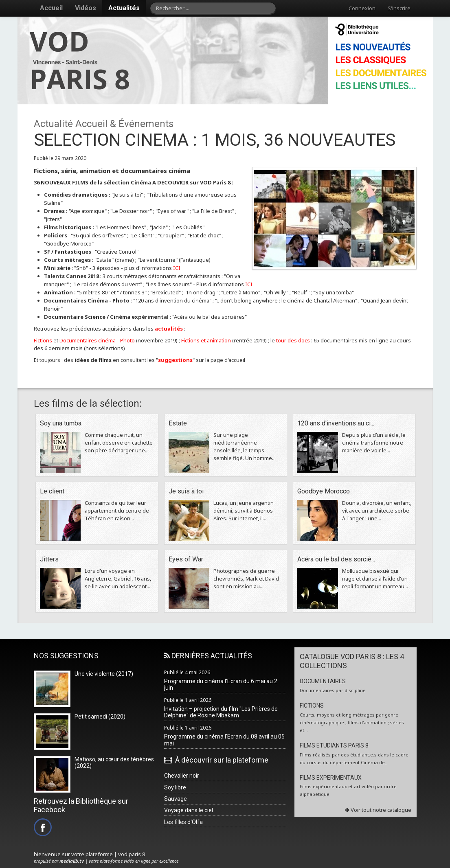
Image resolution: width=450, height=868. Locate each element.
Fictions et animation (206, 340)
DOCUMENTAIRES (323, 681)
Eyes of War (186, 559)
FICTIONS (312, 706)
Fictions (43, 340)
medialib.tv (72, 861)
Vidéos (86, 8)
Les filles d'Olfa (183, 822)
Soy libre (175, 787)
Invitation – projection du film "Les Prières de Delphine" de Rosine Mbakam (221, 712)
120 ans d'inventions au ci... (336, 423)
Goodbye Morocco (324, 491)
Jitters (49, 559)
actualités (169, 329)
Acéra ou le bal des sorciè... (336, 559)
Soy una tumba (61, 423)
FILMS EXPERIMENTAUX (331, 778)
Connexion (362, 8)
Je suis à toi (186, 491)
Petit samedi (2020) (100, 717)
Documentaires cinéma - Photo (98, 340)
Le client (52, 491)
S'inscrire (399, 8)
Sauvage (176, 799)
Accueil (51, 8)
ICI (177, 268)
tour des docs (293, 340)
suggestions (175, 360)
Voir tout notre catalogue (378, 810)
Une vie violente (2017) (104, 674)
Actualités (124, 8)
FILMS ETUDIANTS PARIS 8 (334, 745)
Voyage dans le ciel (189, 810)
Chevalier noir (182, 776)
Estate (178, 423)
